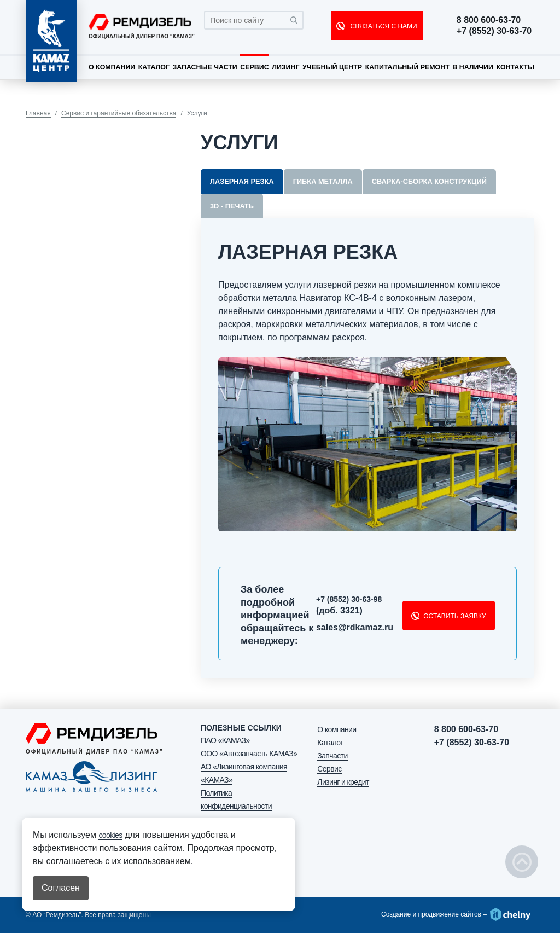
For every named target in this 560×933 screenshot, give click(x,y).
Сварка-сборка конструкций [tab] (429, 181)
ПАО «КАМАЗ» (225, 740)
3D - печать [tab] (232, 206)
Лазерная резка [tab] (242, 181)
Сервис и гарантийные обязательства (119, 113)
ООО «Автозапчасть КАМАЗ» (249, 754)
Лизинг (285, 67)
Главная (38, 113)
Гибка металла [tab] (323, 181)
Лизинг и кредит (343, 782)
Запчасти (332, 756)
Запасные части (205, 67)
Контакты (515, 67)
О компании (112, 67)
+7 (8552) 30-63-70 (497, 31)
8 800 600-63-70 (491, 20)
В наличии (473, 67)
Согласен (61, 888)
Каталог (154, 67)
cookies (110, 835)
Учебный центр (332, 67)
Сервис (254, 67)
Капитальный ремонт (407, 67)
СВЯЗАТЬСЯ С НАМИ (383, 26)
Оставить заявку (454, 616)
